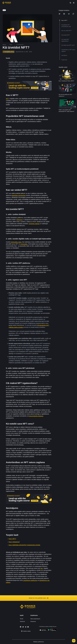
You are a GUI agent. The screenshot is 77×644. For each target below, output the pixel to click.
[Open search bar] (70, 3)
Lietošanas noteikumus (30, 580)
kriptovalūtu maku (16, 242)
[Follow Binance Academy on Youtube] (28, 627)
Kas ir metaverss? (14, 542)
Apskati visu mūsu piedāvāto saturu (38, 598)
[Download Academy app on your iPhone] (43, 630)
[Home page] (7, 3)
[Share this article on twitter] (60, 14)
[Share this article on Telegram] (69, 14)
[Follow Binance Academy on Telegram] (26, 627)
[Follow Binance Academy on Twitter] (23, 627)
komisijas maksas (34, 224)
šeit (42, 568)
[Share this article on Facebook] (64, 14)
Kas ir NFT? (12, 539)
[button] (74, 3)
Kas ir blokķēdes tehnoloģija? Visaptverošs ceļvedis (24, 545)
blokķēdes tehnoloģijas (19, 195)
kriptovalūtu (24, 244)
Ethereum (20, 220)
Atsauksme (33, 621)
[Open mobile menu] (74, 3)
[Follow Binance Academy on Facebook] (21, 627)
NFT (7, 99)
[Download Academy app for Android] (52, 630)
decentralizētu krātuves (36, 416)
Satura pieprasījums (35, 619)
